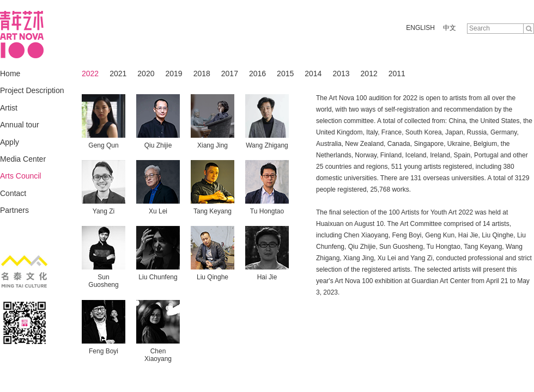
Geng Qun (103, 145)
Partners (14, 210)
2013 (341, 73)
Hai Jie (267, 277)
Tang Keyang (213, 211)
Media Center (23, 159)
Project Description (32, 90)
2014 (313, 73)
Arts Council (20, 176)
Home (10, 73)
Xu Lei (158, 211)
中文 (450, 28)
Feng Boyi (104, 351)
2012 (369, 73)
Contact (13, 193)
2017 (230, 73)
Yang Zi (104, 211)
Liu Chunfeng (158, 277)
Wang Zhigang (267, 145)
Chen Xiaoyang (158, 355)
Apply (10, 142)
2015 (285, 73)
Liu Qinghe (213, 277)
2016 (257, 73)
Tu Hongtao (267, 211)
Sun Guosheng (103, 281)
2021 (118, 73)
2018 (202, 73)
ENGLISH (420, 28)
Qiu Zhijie (158, 145)
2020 (146, 73)
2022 (90, 73)
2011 (397, 73)
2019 (174, 73)
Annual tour (20, 125)
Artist (9, 108)
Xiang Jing (213, 145)
